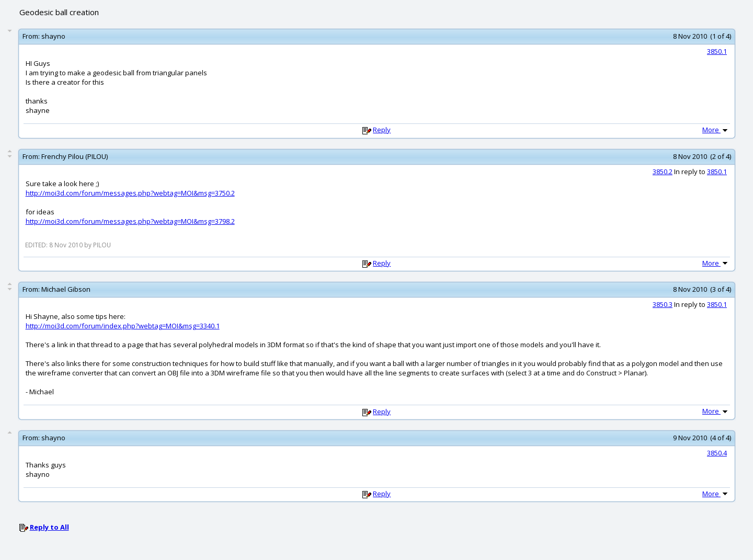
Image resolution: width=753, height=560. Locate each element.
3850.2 (663, 172)
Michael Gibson (66, 289)
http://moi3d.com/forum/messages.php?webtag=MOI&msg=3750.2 (130, 193)
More (716, 130)
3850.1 (717, 51)
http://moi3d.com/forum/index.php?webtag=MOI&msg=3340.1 (123, 326)
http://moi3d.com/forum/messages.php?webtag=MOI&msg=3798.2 (130, 221)
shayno (53, 36)
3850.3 (663, 304)
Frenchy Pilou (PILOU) (75, 156)
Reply (382, 130)
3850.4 (717, 453)
